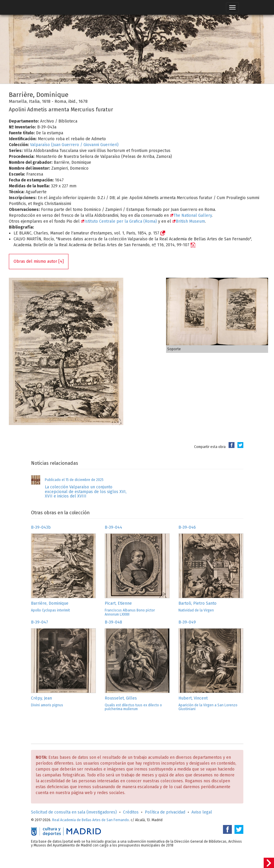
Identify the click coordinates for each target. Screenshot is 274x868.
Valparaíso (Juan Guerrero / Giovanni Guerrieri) (74, 145)
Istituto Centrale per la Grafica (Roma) (119, 221)
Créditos (131, 812)
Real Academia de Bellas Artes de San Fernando (91, 820)
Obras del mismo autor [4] (39, 261)
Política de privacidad (165, 812)
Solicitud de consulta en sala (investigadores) (74, 812)
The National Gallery (191, 215)
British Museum (189, 221)
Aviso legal (202, 812)
